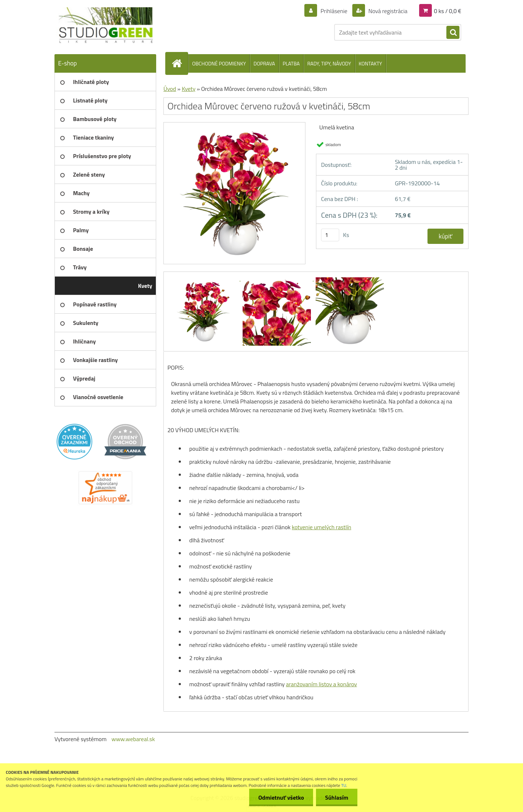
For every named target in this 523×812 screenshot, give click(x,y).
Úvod (170, 89)
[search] (453, 33)
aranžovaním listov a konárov (321, 684)
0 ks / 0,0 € (448, 11)
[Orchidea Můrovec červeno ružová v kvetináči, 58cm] (234, 125)
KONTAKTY (370, 63)
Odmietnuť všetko (281, 797)
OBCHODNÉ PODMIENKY (219, 63)
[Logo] (104, 25)
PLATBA (291, 63)
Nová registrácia (387, 11)
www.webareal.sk (133, 739)
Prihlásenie (334, 11)
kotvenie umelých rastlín (322, 527)
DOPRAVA (264, 63)
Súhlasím (337, 797)
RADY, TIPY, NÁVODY (329, 63)
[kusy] (330, 235)
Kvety (188, 89)
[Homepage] (180, 63)
